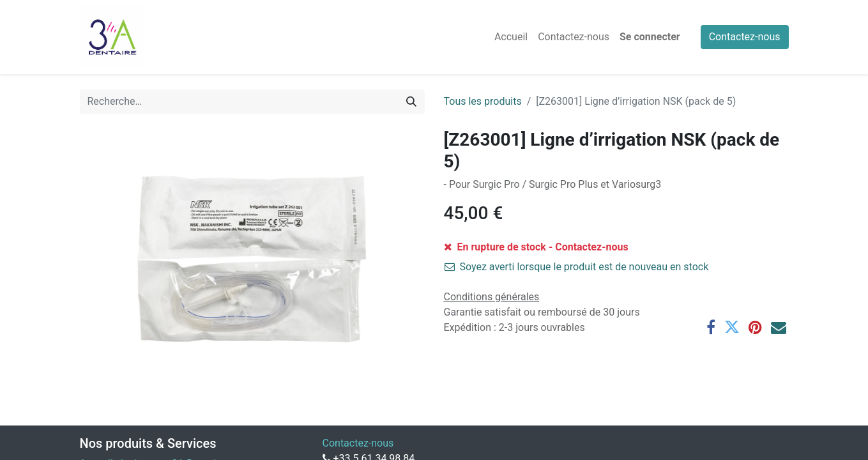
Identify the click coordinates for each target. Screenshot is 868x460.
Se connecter (650, 37)
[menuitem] (511, 37)
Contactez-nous (745, 37)
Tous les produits (483, 101)
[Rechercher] (411, 102)
